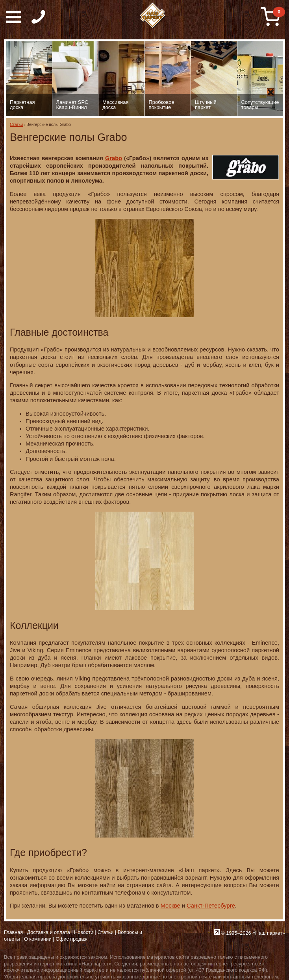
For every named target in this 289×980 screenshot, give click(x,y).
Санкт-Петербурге (211, 906)
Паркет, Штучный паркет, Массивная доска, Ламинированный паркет (153, 16)
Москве (170, 906)
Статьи (16, 125)
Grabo (114, 158)
